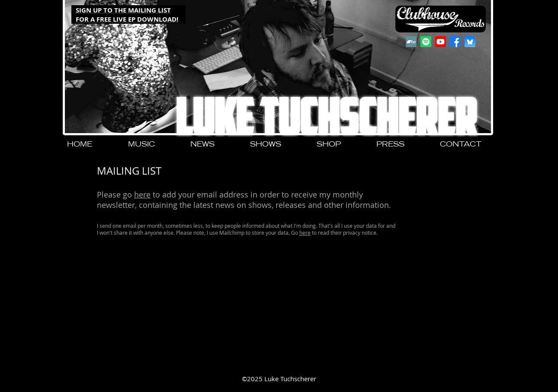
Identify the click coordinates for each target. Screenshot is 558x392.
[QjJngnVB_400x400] (470, 42)
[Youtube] (441, 42)
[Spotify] (426, 42)
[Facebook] (455, 42)
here (142, 194)
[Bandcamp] (411, 42)
